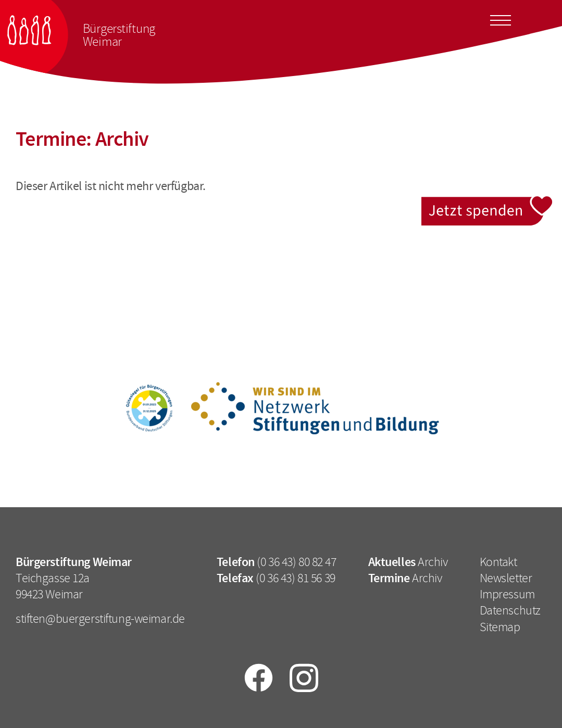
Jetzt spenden (488, 202)
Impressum (507, 594)
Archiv (433, 562)
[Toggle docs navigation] (501, 19)
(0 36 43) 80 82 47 (296, 562)
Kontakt (498, 562)
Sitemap (500, 627)
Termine (389, 578)
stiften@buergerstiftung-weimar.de (100, 619)
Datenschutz (510, 610)
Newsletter (506, 578)
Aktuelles (392, 562)
